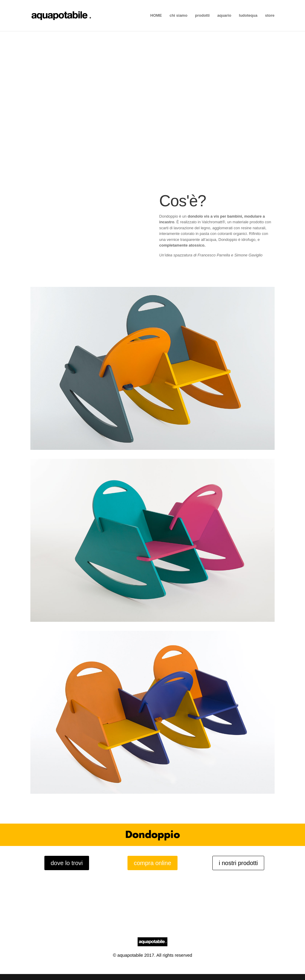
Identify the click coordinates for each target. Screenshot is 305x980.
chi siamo (178, 16)
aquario (224, 16)
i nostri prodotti (238, 863)
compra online (152, 863)
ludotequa (248, 16)
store (270, 16)
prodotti (202, 16)
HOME (156, 16)
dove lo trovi (67, 863)
